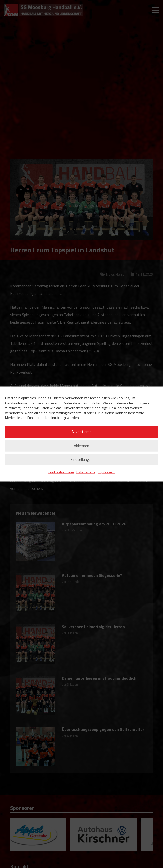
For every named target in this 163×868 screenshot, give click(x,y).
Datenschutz (86, 472)
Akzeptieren (82, 432)
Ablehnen (81, 446)
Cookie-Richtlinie (61, 472)
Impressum (106, 472)
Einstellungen (82, 460)
